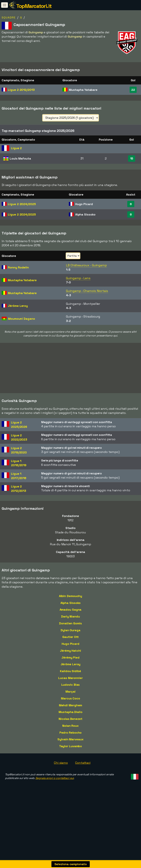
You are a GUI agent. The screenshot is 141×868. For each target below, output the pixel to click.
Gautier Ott (70, 659)
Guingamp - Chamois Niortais (87, 291)
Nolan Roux (70, 748)
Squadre (9, 18)
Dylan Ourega (70, 652)
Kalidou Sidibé (70, 693)
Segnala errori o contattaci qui (55, 800)
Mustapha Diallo (70, 734)
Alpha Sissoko (71, 625)
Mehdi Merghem (71, 727)
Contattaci (83, 785)
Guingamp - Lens (78, 278)
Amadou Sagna (71, 632)
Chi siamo (61, 785)
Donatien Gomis (70, 646)
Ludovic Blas (71, 707)
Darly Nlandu (70, 639)
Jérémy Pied (70, 680)
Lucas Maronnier (70, 700)
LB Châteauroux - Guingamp (86, 265)
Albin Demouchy (71, 618)
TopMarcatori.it (34, 6)
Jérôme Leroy (71, 686)
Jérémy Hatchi (70, 673)
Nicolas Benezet (70, 741)
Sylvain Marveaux (70, 762)
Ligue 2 (21, 90)
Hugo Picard (70, 666)
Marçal (70, 714)
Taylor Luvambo (71, 768)
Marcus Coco (70, 721)
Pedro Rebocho (71, 755)
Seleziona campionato (71, 864)
